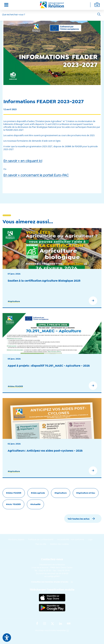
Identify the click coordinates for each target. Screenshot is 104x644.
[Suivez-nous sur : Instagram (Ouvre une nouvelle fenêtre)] (45, 624)
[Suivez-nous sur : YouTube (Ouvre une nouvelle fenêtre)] (69, 624)
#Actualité (35, 504)
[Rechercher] (99, 14)
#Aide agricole (38, 493)
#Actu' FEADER (13, 504)
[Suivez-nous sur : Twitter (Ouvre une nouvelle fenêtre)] (53, 624)
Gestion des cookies (59, 544)
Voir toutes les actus (79, 519)
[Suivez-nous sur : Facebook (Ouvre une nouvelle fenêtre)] (37, 624)
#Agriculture (14, 302)
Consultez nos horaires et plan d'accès (50, 582)
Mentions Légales (16, 540)
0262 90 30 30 (45, 571)
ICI (68, 631)
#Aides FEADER (15, 387)
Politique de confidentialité (41, 540)
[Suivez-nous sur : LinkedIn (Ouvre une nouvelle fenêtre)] (60, 624)
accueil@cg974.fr (52, 577)
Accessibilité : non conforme (71, 540)
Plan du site (41, 544)
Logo (90, 540)
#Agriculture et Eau (86, 493)
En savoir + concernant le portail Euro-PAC (36, 175)
